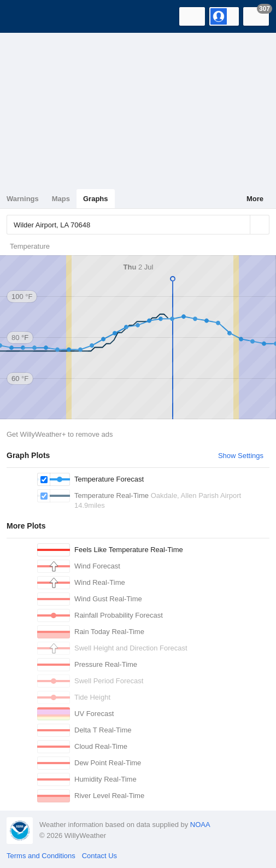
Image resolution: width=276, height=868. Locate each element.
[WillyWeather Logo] (25, 16)
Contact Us (99, 856)
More (255, 199)
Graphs (96, 199)
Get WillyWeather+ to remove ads (60, 434)
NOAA (200, 825)
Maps (61, 199)
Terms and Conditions (41, 856)
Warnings (23, 199)
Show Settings (241, 456)
